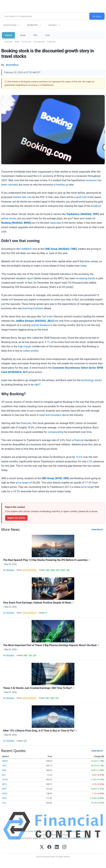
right (37, 385)
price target (22, 483)
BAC (4, 775)
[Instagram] (64, 847)
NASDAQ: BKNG (21, 223)
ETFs (35, 35)
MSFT (4, 789)
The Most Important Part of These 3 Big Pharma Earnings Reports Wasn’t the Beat (51, 645)
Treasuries (51, 42)
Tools (47, 35)
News (17, 42)
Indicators (53, 25)
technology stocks (92, 380)
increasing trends (85, 278)
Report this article (16, 518)
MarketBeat (10, 570)
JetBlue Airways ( (26, 321)
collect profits (31, 351)
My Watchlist (32, 25)
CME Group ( (52, 249)
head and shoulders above (54, 415)
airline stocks (9, 218)
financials (26, 423)
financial (79, 440)
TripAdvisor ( (74, 214)
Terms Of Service (82, 838)
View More (97, 529)
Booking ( (7, 223)
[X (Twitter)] (42, 847)
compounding (55, 432)
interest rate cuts (22, 197)
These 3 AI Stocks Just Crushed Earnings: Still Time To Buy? (39, 688)
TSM (68, 570)
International (39, 42)
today (83, 266)
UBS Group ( (49, 478)
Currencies (26, 42)
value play (56, 223)
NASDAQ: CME (67, 249)
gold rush (81, 197)
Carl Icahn (47, 316)
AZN (30, 656)
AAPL (4, 766)
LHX (25, 741)
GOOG (5, 779)
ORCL (5, 798)
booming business (33, 308)
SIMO (52, 698)
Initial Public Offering (29, 570)
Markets (8, 35)
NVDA (63, 570)
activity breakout (40, 325)
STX (57, 698)
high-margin (25, 346)
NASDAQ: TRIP (90, 214)
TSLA (4, 803)
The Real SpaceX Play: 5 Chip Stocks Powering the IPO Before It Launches (47, 560)
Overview (8, 42)
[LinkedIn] (57, 847)
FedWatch (26, 249)
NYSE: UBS (62, 478)
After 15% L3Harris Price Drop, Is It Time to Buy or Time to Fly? (40, 731)
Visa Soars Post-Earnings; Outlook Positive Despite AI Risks (38, 603)
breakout (96, 206)
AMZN (5, 761)
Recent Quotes (10, 25)
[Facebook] (49, 847)
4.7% (47, 342)
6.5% (90, 461)
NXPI (47, 698)
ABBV (25, 656)
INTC (58, 570)
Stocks (23, 35)
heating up (62, 185)
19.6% (79, 457)
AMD (48, 570)
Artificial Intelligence (29, 613)
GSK (35, 656)
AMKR (53, 570)
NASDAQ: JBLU (44, 321)
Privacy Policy (62, 838)
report (30, 278)
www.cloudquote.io (75, 831)
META (5, 784)
